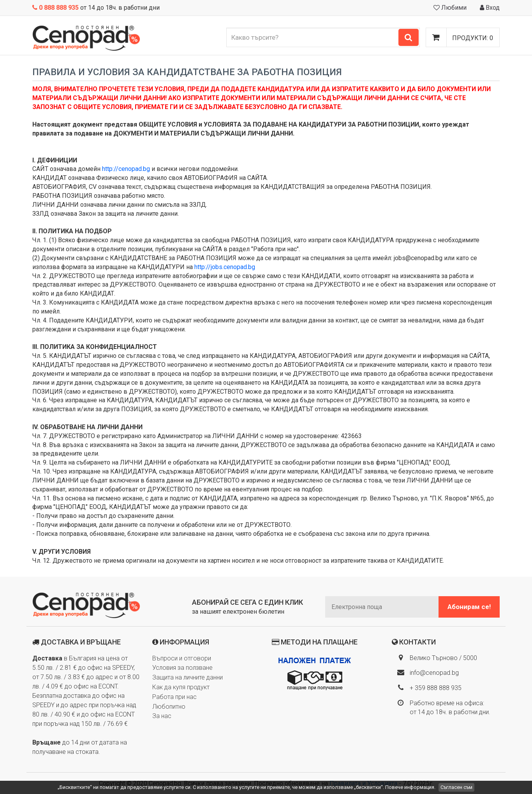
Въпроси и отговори (182, 658)
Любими (450, 8)
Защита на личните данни (188, 677)
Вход (490, 8)
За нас (162, 716)
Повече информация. (410, 787)
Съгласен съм (456, 787)
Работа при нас (174, 697)
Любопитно (169, 707)
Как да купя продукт (181, 687)
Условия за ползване (182, 668)
